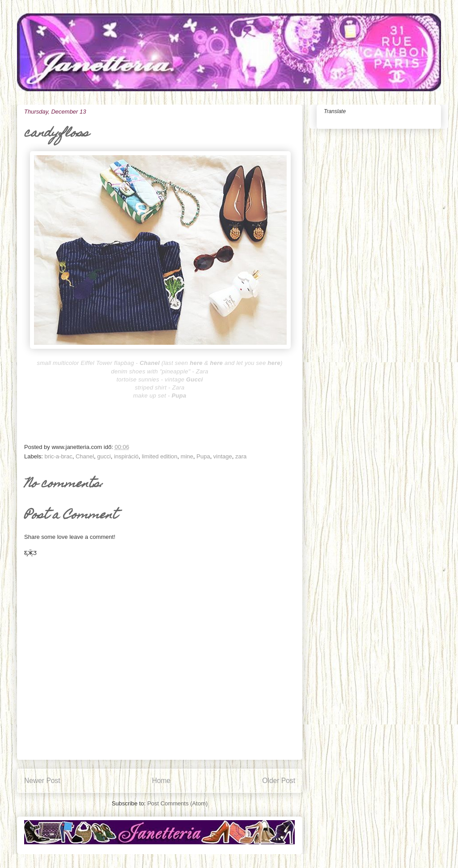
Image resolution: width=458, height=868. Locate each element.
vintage (223, 456)
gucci (104, 456)
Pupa (203, 456)
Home (161, 781)
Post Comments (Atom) (177, 803)
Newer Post (42, 781)
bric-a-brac (59, 456)
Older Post (279, 781)
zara (241, 456)
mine (187, 456)
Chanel (85, 456)
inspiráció (126, 456)
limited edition (160, 456)
